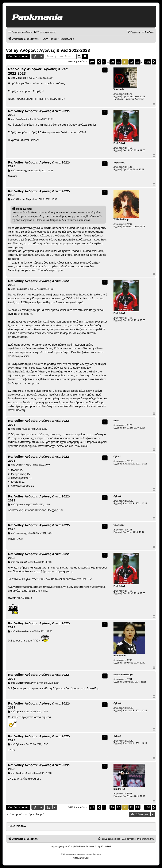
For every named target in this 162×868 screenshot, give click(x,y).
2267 (130, 660)
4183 (130, 167)
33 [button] (138, 62)
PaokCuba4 (119, 143)
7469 (130, 148)
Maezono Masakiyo (123, 675)
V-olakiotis (119, 89)
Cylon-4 (117, 457)
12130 (130, 461)
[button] (92, 62)
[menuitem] (45, 32)
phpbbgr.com (94, 854)
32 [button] (131, 62)
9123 (130, 425)
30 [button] (119, 62)
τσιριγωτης (119, 162)
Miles (116, 421)
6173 (130, 94)
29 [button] (112, 62)
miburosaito (119, 656)
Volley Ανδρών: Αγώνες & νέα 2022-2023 (48, 50)
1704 (130, 679)
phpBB (74, 847)
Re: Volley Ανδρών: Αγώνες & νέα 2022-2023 (38, 71)
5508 (130, 794)
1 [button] (104, 62)
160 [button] (148, 62)
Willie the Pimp (121, 219)
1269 (130, 224)
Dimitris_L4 (119, 789)
